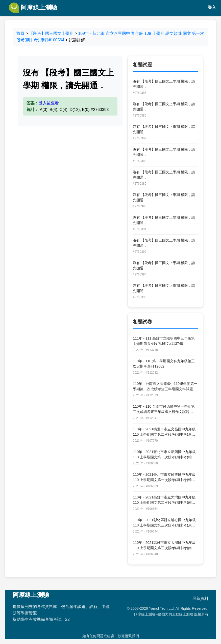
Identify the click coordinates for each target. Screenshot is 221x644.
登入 (212, 7)
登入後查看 (49, 103)
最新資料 (200, 598)
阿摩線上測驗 (33, 8)
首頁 (20, 33)
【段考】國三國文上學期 (51, 33)
